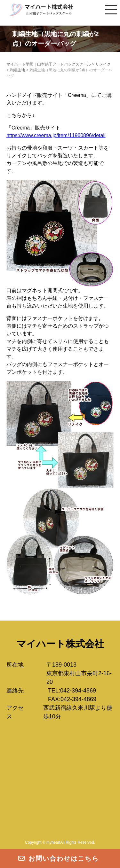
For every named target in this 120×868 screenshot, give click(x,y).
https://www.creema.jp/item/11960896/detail (56, 135)
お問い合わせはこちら (59, 858)
